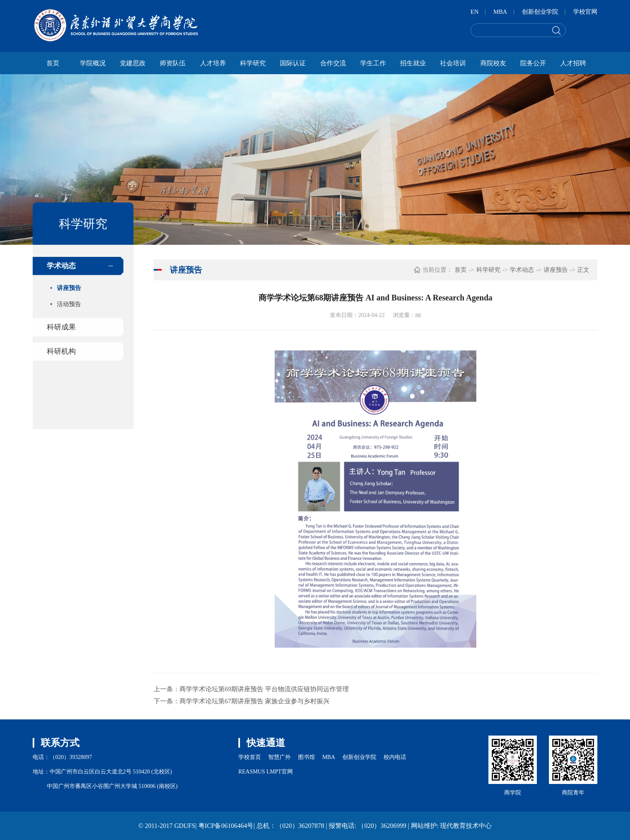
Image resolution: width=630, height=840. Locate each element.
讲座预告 (69, 288)
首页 (53, 63)
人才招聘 (573, 63)
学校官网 (585, 12)
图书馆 (307, 757)
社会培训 (453, 63)
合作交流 (333, 63)
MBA (500, 12)
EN (475, 12)
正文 (583, 270)
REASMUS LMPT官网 (266, 772)
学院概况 (93, 63)
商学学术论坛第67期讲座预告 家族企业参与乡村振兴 (255, 701)
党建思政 (133, 63)
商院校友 (493, 63)
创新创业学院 (540, 12)
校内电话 (395, 757)
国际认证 (293, 63)
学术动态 (61, 266)
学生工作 (373, 63)
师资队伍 (173, 63)
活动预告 (69, 304)
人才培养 (213, 63)
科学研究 (253, 63)
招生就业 (413, 63)
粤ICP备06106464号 (226, 826)
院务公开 (533, 63)
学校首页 (250, 757)
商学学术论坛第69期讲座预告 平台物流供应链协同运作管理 (264, 689)
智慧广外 (280, 757)
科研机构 (61, 351)
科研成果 (61, 327)
